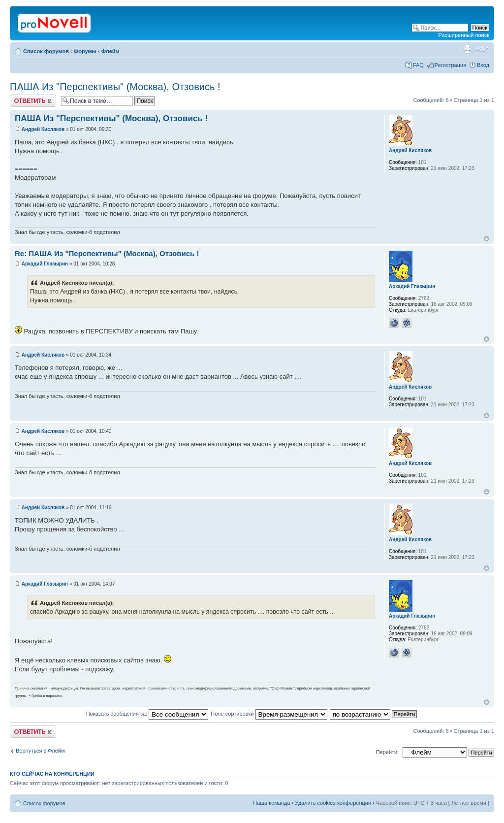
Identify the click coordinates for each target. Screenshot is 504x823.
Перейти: (388, 752)
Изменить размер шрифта (482, 49)
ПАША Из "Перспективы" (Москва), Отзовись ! (115, 87)
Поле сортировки (269, 714)
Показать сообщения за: (147, 714)
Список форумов (46, 51)
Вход (483, 65)
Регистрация (450, 65)
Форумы (85, 51)
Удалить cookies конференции (333, 803)
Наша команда (271, 803)
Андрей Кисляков (43, 129)
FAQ (418, 65)
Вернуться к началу (487, 239)
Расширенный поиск (464, 35)
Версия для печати (467, 49)
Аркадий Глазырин (45, 264)
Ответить (33, 101)
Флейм (110, 51)
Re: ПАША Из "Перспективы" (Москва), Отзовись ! (107, 253)
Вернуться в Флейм (40, 751)
